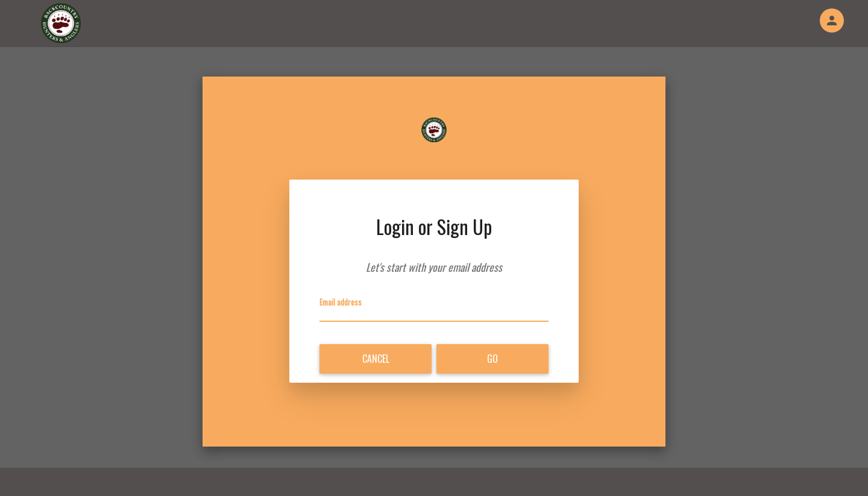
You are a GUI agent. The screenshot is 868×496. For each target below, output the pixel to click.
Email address (341, 302)
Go (492, 359)
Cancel (376, 359)
